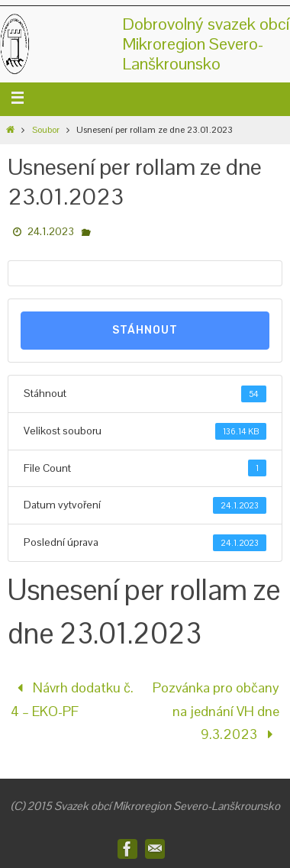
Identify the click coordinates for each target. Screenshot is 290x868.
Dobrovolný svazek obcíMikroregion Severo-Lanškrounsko (206, 44)
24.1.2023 (51, 231)
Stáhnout (145, 330)
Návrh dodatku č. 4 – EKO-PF (72, 699)
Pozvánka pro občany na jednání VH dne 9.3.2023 (216, 711)
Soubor (46, 130)
